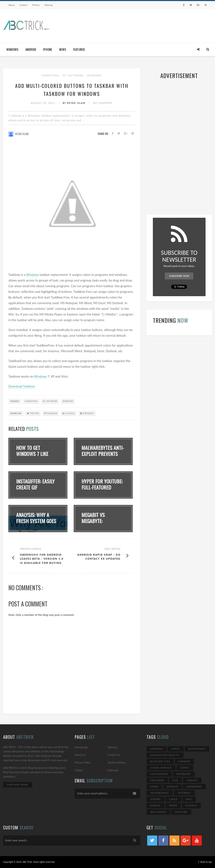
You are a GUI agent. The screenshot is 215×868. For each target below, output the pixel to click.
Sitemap (49, 5)
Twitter (33, 413)
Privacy (36, 5)
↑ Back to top (205, 862)
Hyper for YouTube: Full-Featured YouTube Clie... (102, 487)
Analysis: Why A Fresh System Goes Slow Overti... (36, 521)
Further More (18, 785)
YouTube (181, 812)
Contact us (114, 755)
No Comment (103, 103)
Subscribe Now (179, 276)
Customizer (159, 774)
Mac (189, 799)
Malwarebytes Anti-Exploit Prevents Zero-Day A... (103, 454)
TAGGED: (15, 401)
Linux (173, 799)
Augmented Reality (165, 755)
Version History (117, 763)
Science (191, 805)
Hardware (194, 787)
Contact (24, 5)
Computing (51, 75)
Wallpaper (158, 812)
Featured (79, 49)
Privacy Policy (83, 763)
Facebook (51, 413)
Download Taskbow (22, 386)
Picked (79, 770)
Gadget (192, 780)
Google (69, 413)
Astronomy (197, 749)
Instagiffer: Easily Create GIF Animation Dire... (35, 487)
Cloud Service (161, 768)
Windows (12, 49)
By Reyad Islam (75, 103)
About (12, 5)
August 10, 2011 (44, 103)
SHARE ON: (16, 413)
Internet (184, 793)
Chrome (184, 761)
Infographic (160, 793)
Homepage (81, 747)
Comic (185, 768)
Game (154, 787)
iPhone (48, 49)
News (63, 49)
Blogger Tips (160, 761)
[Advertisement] (135, 26)
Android (31, 49)
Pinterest (87, 413)
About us (80, 755)
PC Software (74, 75)
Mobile (156, 805)
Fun (175, 780)
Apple (176, 749)
